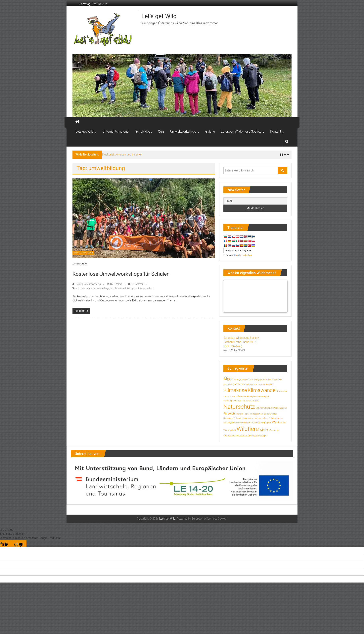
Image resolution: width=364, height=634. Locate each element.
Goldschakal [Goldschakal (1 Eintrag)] (251, 384)
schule (114, 288)
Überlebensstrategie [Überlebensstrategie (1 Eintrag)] (257, 436)
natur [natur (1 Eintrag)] (244, 401)
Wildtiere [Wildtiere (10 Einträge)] (248, 429)
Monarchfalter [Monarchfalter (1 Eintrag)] (236, 396)
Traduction (243, 255)
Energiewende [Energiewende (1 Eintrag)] (261, 380)
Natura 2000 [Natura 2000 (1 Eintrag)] (253, 401)
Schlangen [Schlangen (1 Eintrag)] (228, 418)
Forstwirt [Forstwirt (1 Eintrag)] (228, 384)
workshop (148, 288)
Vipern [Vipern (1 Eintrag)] (268, 423)
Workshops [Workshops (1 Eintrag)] (274, 430)
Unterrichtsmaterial (116, 131)
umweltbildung (126, 288)
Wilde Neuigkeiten (83, 253)
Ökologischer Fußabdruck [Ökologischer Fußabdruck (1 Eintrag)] (235, 436)
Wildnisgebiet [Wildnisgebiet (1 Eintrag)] (230, 430)
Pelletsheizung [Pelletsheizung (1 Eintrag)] (280, 408)
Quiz (161, 131)
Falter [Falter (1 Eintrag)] (280, 380)
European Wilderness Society (241, 131)
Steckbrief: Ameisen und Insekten (122, 155)
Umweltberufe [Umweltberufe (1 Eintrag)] (244, 423)
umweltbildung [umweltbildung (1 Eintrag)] (258, 423)
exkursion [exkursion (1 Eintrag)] (272, 380)
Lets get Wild (84, 131)
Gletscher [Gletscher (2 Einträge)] (239, 384)
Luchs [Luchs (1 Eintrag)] (226, 396)
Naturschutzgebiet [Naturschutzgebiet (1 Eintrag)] (264, 408)
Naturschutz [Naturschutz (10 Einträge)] (239, 407)
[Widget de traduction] (238, 251)
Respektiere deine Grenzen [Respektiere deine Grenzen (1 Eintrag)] (265, 414)
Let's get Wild (159, 16)
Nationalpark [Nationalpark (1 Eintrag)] (263, 396)
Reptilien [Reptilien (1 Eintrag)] (248, 414)
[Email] (255, 201)
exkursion (81, 288)
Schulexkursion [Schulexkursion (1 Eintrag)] (276, 418)
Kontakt (276, 131)
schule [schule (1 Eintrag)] (265, 418)
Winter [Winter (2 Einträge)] (264, 430)
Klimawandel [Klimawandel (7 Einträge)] (262, 390)
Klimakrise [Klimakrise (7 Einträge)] (235, 390)
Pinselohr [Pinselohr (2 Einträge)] (230, 413)
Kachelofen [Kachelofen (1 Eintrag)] (268, 384)
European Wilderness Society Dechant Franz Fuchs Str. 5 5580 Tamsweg (241, 342)
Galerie (210, 131)
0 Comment (136, 284)
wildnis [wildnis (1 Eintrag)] (283, 423)
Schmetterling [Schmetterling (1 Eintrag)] (240, 418)
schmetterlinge (101, 288)
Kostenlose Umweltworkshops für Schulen (121, 274)
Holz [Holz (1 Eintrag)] (260, 384)
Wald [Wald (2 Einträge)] (275, 422)
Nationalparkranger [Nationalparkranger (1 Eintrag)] (232, 401)
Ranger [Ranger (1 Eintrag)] (240, 414)
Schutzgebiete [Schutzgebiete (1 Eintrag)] (230, 423)
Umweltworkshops (183, 131)
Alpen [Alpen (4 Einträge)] (228, 379)
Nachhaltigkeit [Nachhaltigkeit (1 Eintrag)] (250, 396)
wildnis (138, 288)
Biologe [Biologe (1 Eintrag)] (238, 380)
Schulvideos (144, 131)
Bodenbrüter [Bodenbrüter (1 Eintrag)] (248, 380)
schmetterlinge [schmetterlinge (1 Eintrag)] (254, 418)
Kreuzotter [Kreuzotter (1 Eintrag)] (282, 391)
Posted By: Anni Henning (88, 284)
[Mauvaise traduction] (19, 543)
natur (90, 288)
